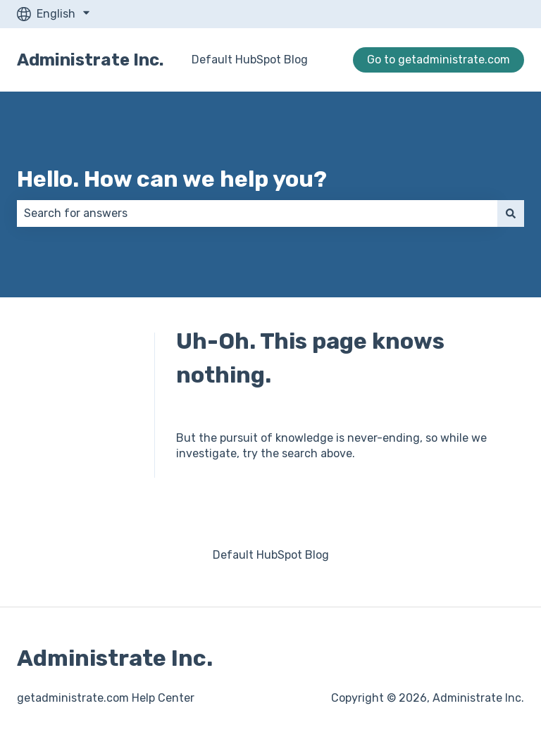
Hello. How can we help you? (172, 179)
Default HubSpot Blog (250, 60)
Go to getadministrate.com (439, 60)
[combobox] (257, 213)
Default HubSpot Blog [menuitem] (271, 555)
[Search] (511, 213)
